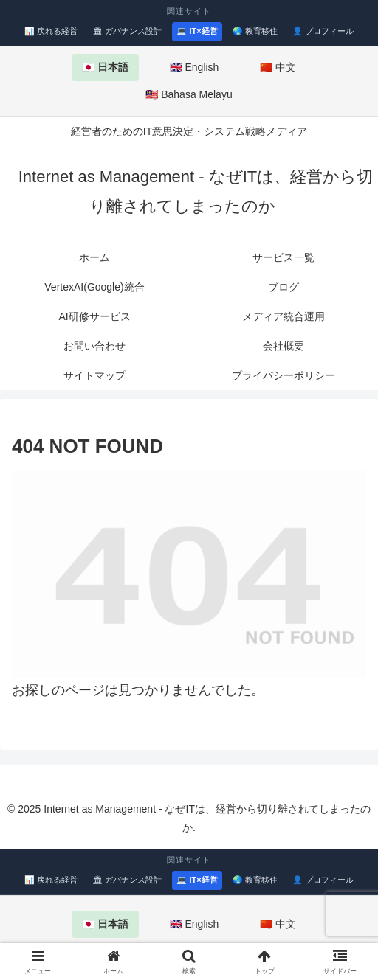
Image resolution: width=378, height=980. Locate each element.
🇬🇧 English (195, 67)
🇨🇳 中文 (278, 67)
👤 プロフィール (323, 31)
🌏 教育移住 (255, 31)
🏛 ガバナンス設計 (127, 31)
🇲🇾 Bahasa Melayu (189, 94)
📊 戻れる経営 (51, 31)
